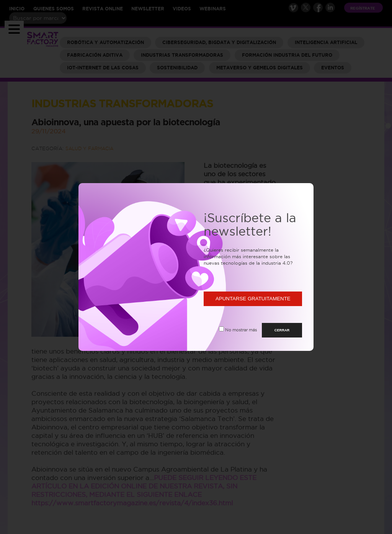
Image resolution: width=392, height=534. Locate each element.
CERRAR (282, 330)
